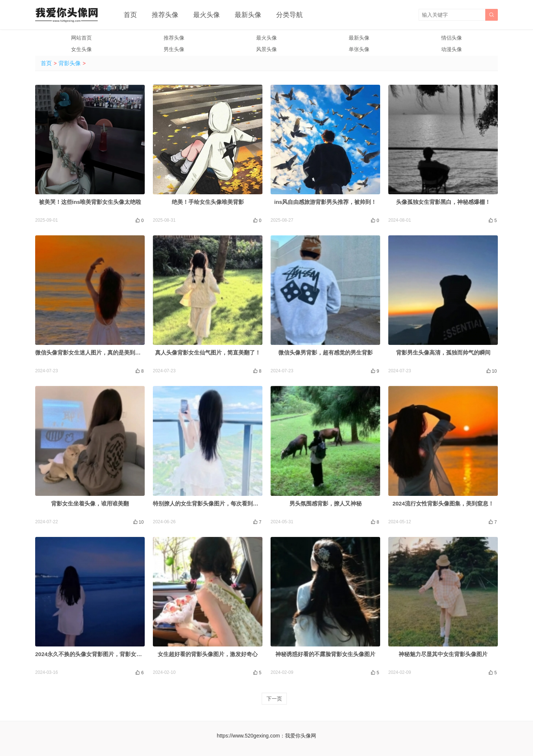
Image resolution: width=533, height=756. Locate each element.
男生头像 (174, 49)
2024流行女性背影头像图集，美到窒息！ (443, 503)
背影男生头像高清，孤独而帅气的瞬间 (443, 352)
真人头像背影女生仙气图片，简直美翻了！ (208, 352)
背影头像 (70, 63)
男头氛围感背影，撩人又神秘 (326, 503)
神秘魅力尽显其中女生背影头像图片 (443, 654)
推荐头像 (165, 15)
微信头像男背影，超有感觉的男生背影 (326, 352)
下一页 (274, 699)
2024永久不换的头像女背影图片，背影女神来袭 (94, 654)
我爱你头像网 (301, 736)
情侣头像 (452, 38)
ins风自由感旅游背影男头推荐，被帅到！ (326, 202)
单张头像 (359, 49)
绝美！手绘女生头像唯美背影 (208, 202)
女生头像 (81, 49)
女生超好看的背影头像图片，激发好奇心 (208, 654)
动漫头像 (452, 49)
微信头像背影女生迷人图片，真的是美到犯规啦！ (96, 352)
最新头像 (248, 15)
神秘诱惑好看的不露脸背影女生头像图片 (325, 654)
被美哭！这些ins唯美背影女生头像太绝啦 (90, 202)
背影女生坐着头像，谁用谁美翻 (90, 503)
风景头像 (266, 49)
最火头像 (207, 15)
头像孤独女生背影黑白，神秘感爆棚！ (443, 202)
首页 (130, 15)
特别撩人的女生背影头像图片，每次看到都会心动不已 (219, 503)
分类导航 (289, 15)
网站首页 (81, 38)
